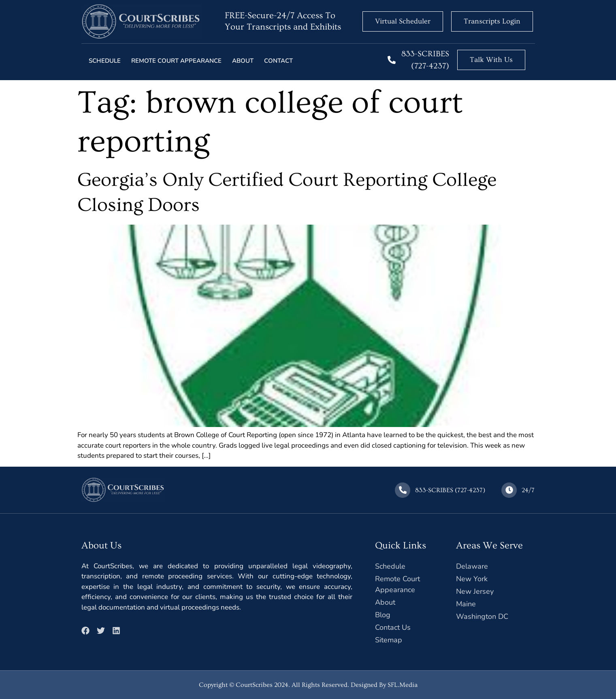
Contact (278, 61)
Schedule (105, 61)
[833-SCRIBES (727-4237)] (392, 60)
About (243, 61)
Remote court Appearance (176, 61)
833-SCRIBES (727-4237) (451, 490)
